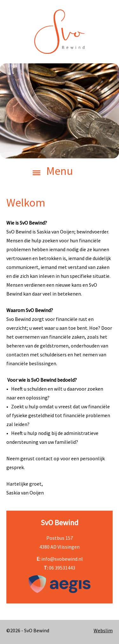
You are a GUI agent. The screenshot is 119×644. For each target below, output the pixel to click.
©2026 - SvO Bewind (28, 630)
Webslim (103, 630)
